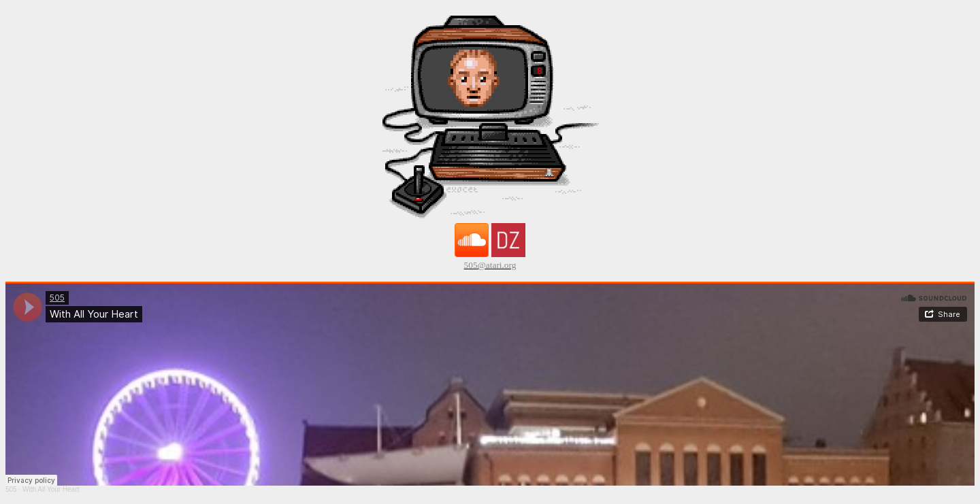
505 (11, 489)
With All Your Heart (51, 489)
